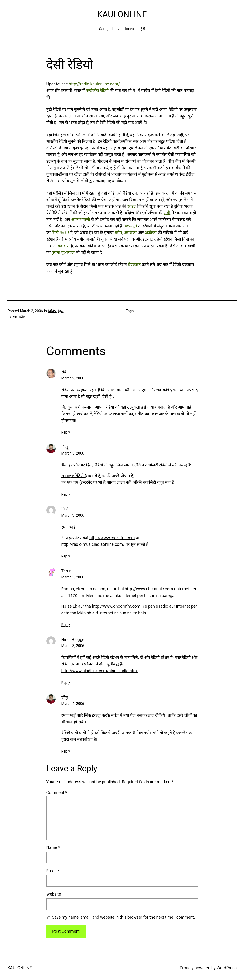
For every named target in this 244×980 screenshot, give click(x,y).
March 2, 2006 (73, 378)
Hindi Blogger (74, 640)
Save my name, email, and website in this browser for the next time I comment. (124, 917)
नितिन (66, 509)
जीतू (65, 447)
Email (53, 871)
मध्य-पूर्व (131, 226)
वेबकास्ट (134, 265)
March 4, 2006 (73, 704)
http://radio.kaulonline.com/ (94, 84)
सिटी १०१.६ (61, 233)
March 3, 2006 (73, 453)
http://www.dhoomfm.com (116, 606)
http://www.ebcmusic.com (149, 589)
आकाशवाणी (81, 220)
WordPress (227, 968)
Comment (57, 793)
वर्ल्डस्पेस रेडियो (97, 91)
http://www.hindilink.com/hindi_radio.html (100, 671)
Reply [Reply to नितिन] (66, 556)
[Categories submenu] (119, 29)
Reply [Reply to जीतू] (66, 494)
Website (54, 894)
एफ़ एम (73, 482)
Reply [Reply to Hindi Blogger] (66, 683)
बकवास (64, 246)
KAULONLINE (122, 14)
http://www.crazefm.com (112, 538)
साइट (132, 206)
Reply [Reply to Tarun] (66, 625)
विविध (52, 311)
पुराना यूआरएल (63, 252)
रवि (64, 372)
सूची (167, 213)
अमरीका (130, 233)
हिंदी (61, 311)
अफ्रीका (151, 233)
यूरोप (118, 233)
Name (53, 847)
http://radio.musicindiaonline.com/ (93, 544)
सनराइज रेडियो (73, 476)
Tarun (67, 571)
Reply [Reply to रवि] (66, 432)
